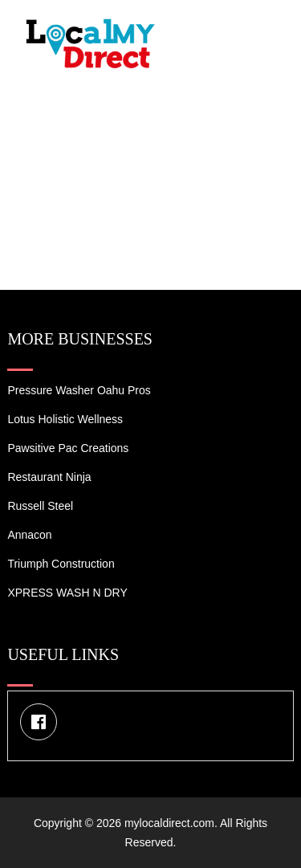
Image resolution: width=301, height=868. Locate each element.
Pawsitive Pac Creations (68, 448)
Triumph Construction (61, 564)
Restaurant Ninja (49, 477)
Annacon (29, 535)
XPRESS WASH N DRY (67, 593)
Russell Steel (40, 506)
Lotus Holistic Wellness (65, 419)
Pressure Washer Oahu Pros (79, 390)
